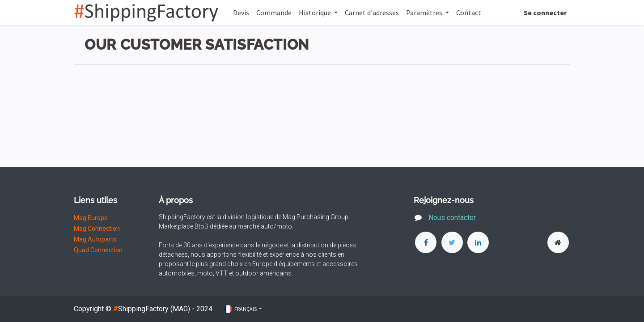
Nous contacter (453, 218)
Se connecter (545, 13)
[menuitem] (241, 13)
